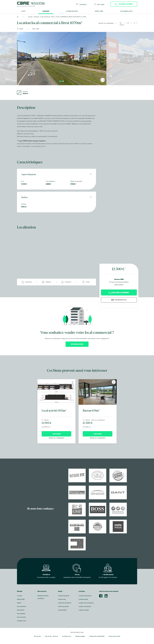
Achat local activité (63, 606)
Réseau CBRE (99, 11)
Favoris (121, 24)
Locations (36, 17)
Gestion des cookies (114, 636)
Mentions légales (80, 636)
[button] (135, 23)
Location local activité (85, 606)
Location (46, 11)
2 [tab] (63, 81)
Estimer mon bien (72, 11)
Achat (23, 11)
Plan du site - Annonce (51, 636)
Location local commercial (86, 603)
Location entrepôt (84, 610)
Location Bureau (83, 599)
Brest (53, 17)
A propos (20, 596)
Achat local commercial (65, 603)
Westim (19, 603)
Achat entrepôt (62, 610)
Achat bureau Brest (64, 596)
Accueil (30, 17)
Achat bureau (62, 599)
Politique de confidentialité (97, 636)
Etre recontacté (119, 298)
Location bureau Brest (85, 596)
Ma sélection (81, 4)
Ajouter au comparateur (106, 23)
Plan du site (37, 636)
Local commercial (45, 17)
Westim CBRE (119, 277)
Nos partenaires (22, 606)
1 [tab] (61, 81)
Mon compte (99, 4)
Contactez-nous (22, 621)
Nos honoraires (21, 617)
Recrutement (21, 610)
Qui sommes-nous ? (127, 11)
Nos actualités (21, 614)
